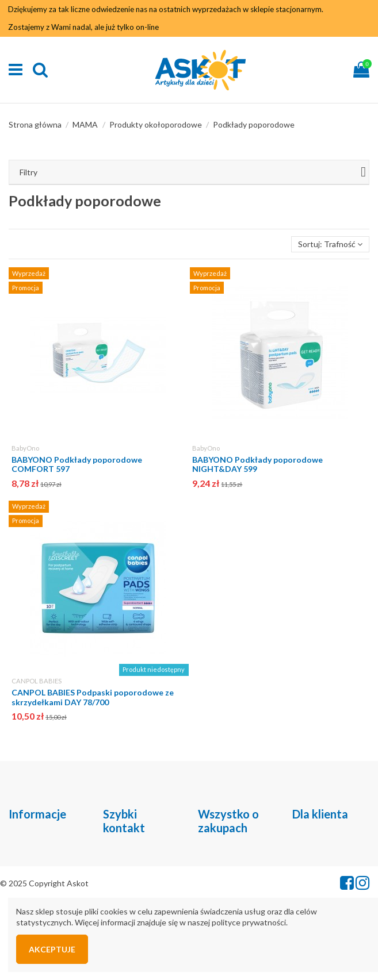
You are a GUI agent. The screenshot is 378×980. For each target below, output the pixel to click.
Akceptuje (52, 949)
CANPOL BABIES (37, 681)
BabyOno (25, 448)
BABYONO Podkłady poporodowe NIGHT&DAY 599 (257, 464)
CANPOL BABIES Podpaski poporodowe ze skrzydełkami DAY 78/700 (93, 697)
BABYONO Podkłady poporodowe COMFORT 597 (77, 464)
